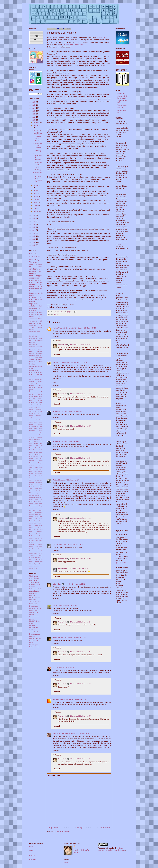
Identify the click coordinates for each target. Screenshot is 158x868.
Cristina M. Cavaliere (60, 734)
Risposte (58, 341)
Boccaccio (32, 431)
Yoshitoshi (36, 566)
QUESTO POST (121, 563)
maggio (36, 199)
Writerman (33, 284)
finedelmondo (33, 371)
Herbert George (34, 474)
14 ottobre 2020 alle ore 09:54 (80, 345)
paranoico (39, 355)
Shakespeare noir (36, 325)
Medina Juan (33, 508)
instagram (33, 859)
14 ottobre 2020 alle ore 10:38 (76, 362)
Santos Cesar (38, 536)
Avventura (40, 405)
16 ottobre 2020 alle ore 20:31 (75, 584)
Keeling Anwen (38, 493)
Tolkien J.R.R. (38, 553)
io (30, 267)
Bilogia (31, 407)
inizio (31, 568)
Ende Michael (33, 456)
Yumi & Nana (122, 105)
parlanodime (34, 297)
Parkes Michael (34, 525)
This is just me (34, 576)
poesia (40, 293)
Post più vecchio (105, 828)
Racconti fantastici (36, 323)
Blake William (38, 429)
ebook (40, 287)
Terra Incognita (34, 583)
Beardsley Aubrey (34, 426)
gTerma (40, 282)
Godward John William (36, 467)
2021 (34, 117)
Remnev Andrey (34, 534)
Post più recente (53, 828)
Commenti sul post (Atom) (63, 831)
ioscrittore (32, 347)
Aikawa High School (36, 360)
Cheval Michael (38, 439)
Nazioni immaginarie (36, 409)
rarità (31, 375)
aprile (36, 202)
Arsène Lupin (33, 405)
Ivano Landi (33, 604)
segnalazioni (34, 304)
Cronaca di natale (36, 321)
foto (41, 284)
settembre (37, 186)
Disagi (35, 407)
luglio (35, 193)
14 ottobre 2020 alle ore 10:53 (80, 394)
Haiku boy (121, 108)
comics (33, 254)
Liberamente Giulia (35, 638)
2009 (34, 245)
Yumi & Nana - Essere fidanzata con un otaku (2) (38, 147)
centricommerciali (35, 332)
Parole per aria (34, 580)
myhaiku (32, 306)
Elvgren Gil (39, 454)
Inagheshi (35, 257)
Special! (40, 349)
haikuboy (34, 259)
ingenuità (32, 355)
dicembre (37, 123)
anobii (31, 851)
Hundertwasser (38, 480)
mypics (32, 295)
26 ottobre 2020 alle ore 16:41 (80, 759)
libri (31, 282)
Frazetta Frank (36, 465)
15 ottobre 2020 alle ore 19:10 (68, 480)
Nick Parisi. (57, 412)
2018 (34, 218)
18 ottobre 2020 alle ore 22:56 (80, 684)
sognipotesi (34, 278)
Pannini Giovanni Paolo (36, 523)
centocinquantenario (35, 366)
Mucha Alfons (39, 514)
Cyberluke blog (34, 578)
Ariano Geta (62, 345)
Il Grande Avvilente (35, 589)
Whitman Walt (38, 562)
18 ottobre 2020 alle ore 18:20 (66, 667)
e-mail (66, 863)
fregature (32, 403)
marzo (36, 205)
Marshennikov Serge (36, 506)
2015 (34, 227)
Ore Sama (32, 595)
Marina (55, 480)
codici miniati (38, 353)
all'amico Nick (102, 37)
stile (31, 299)
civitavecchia (39, 416)
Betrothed (32, 386)
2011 (34, 239)
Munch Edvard (34, 517)
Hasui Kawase (38, 471)
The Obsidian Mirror (36, 602)
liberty (41, 306)
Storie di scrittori (34, 411)
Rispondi (56, 336)
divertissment (35, 269)
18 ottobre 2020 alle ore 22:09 (76, 699)
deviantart (33, 855)
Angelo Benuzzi (34, 591)
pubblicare (39, 280)
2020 (34, 120)
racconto (33, 271)
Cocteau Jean (34, 446)
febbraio (36, 208)
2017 (34, 221)
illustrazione (33, 293)
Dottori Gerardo (34, 452)
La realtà (40, 407)
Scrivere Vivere (34, 647)
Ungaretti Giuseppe (35, 557)
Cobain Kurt (38, 444)
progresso (39, 373)
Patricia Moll (57, 544)
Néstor (41, 521)
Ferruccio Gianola (35, 585)
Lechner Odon (38, 497)
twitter (31, 847)
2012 (34, 236)
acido (31, 351)
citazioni (32, 287)
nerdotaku (32, 373)
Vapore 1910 (36, 317)
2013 (34, 233)
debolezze (32, 368)
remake (36, 420)
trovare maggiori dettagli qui (73, 44)
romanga (35, 568)
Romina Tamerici (35, 598)
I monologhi (33, 593)
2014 (34, 230)
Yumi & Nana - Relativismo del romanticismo (38, 177)
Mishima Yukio (33, 512)
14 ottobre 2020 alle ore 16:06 (72, 412)
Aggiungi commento (55, 775)
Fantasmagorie (34, 645)
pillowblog (39, 403)
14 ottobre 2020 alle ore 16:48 (80, 458)
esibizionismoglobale (36, 319)
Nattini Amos (33, 521)
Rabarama (40, 532)
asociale (40, 351)
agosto (36, 190)
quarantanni (33, 338)
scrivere (39, 267)
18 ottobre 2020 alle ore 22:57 (80, 716)
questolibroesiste (35, 308)
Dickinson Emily (38, 450)
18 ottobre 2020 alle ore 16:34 (80, 652)
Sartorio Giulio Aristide (36, 538)
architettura (33, 312)
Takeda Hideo (38, 547)
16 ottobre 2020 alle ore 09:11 (80, 518)
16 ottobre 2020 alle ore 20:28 (80, 559)
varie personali (36, 264)
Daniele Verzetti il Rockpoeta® (64, 328)
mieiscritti (32, 289)
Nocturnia (32, 587)
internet (57, 314)
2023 (34, 111)
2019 (34, 215)
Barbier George (38, 422)
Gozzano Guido (34, 469)
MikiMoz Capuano (59, 362)
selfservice (33, 377)
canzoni (32, 353)
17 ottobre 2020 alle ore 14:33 (66, 605)
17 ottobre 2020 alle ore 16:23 (80, 622)
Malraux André (38, 504)
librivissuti (33, 302)
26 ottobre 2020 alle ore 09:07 (79, 734)
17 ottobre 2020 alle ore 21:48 (75, 637)
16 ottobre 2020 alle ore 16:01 (72, 544)
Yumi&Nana (34, 262)
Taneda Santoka (36, 549)
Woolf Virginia (34, 564)
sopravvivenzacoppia (36, 379)
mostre (31, 420)
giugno (36, 196)
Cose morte (33, 600)
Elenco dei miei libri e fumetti (123, 97)
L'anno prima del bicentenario (36, 390)
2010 (34, 242)
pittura (31, 280)
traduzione (39, 299)
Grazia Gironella (58, 637)
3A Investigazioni (36, 358)
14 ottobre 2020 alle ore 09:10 (86, 328)
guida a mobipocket (36, 418)
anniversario (33, 310)
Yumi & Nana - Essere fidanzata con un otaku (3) (38, 137)
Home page (79, 828)
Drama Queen (34, 610)
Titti (54, 605)
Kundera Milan (33, 495)
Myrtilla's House (34, 621)
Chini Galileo (33, 441)
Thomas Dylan (34, 551)
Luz (54, 667)
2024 (34, 108)
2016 (34, 224)
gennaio (36, 211)
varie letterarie (36, 272)
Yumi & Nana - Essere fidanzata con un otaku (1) (38, 166)
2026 (34, 102)
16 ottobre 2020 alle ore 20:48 (78, 568)
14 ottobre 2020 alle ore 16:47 (80, 426)
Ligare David (33, 499)
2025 (34, 105)
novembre (37, 126)
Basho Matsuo (36, 424)
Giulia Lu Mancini (59, 699)
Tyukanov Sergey (36, 555)
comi (41, 566)
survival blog (39, 315)
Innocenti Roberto (34, 482)
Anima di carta (34, 632)
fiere (41, 297)
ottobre (36, 130)
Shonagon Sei (34, 540)
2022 (34, 114)
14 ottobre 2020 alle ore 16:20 (72, 441)
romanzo (40, 375)
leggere (39, 276)
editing (40, 401)
